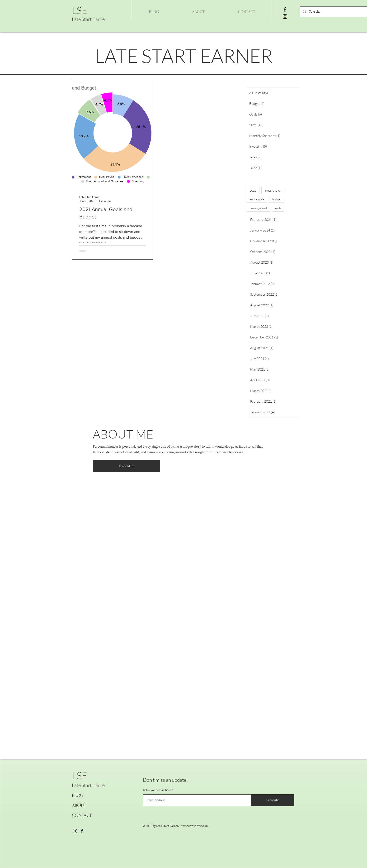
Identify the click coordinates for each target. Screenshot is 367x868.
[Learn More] (127, 466)
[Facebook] (285, 9)
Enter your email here (157, 790)
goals (278, 208)
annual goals (257, 199)
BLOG (78, 795)
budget (277, 199)
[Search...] (336, 12)
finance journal (258, 208)
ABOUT (79, 805)
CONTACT (82, 815)
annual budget (273, 190)
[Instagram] (285, 17)
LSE (80, 10)
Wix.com (203, 826)
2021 (253, 190)
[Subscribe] (273, 800)
